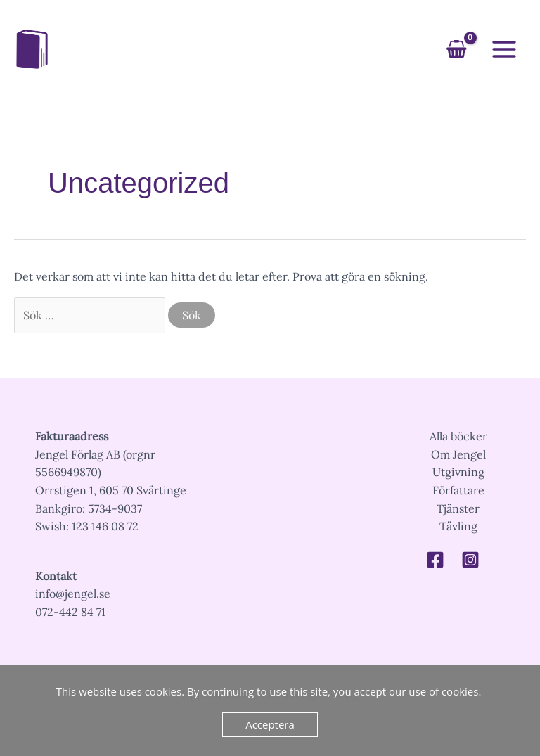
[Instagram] (470, 560)
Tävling (458, 526)
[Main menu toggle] (504, 49)
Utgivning (458, 472)
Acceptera (270, 724)
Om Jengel (458, 454)
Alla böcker (458, 436)
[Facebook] (435, 560)
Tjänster (458, 508)
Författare (458, 490)
